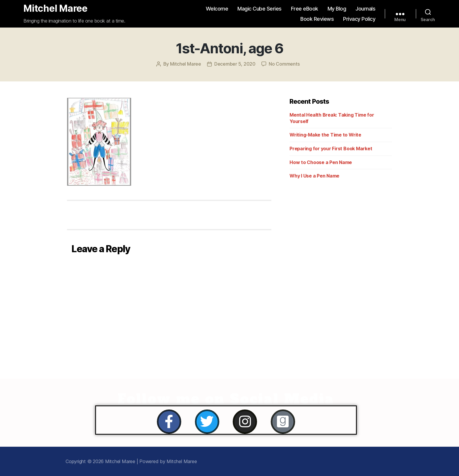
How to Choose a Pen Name (321, 162)
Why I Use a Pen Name (314, 176)
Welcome (217, 9)
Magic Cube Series (260, 9)
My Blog (337, 9)
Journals (365, 9)
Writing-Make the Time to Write (325, 135)
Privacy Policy (359, 19)
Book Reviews (317, 19)
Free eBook (305, 9)
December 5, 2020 (235, 64)
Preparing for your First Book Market (331, 149)
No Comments (284, 64)
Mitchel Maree (55, 8)
